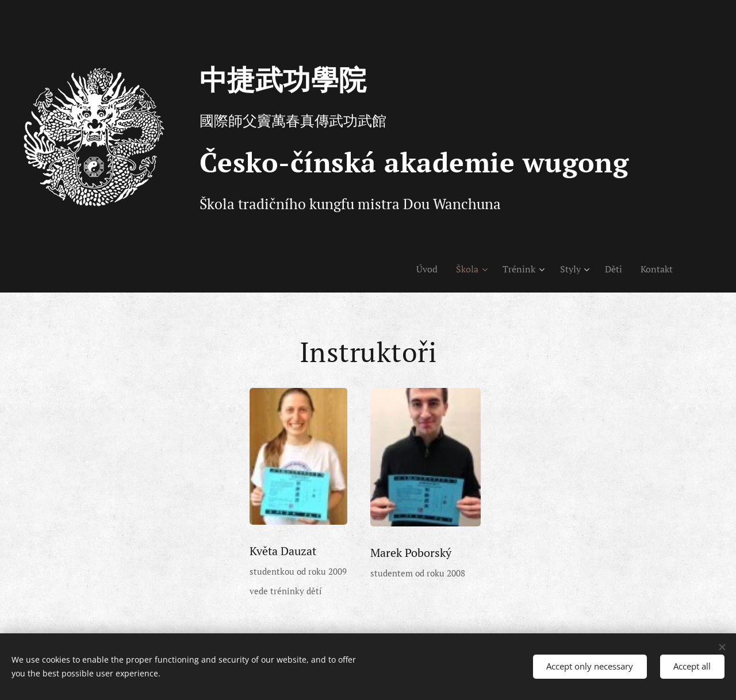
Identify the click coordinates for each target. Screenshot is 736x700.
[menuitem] (417, 269)
